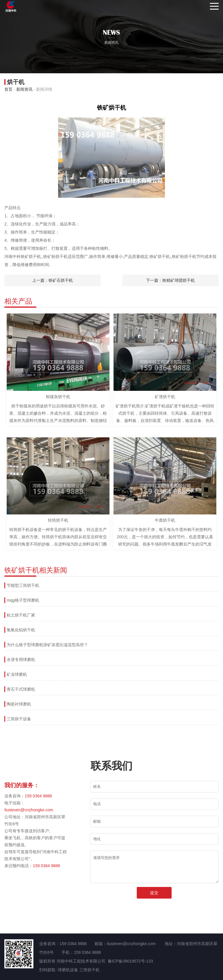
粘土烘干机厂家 (21, 615)
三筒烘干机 (89, 970)
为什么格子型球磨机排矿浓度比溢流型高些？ (47, 645)
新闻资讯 (24, 89)
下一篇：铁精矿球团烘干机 (170, 280)
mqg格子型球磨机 (23, 600)
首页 (8, 89)
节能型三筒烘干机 (23, 585)
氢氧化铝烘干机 (21, 630)
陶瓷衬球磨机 (19, 704)
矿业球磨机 (17, 674)
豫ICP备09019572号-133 (130, 961)
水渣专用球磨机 (21, 660)
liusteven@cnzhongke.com (29, 810)
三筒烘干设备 (19, 719)
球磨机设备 (68, 970)
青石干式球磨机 (21, 689)
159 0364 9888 (38, 796)
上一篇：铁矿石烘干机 (53, 280)
